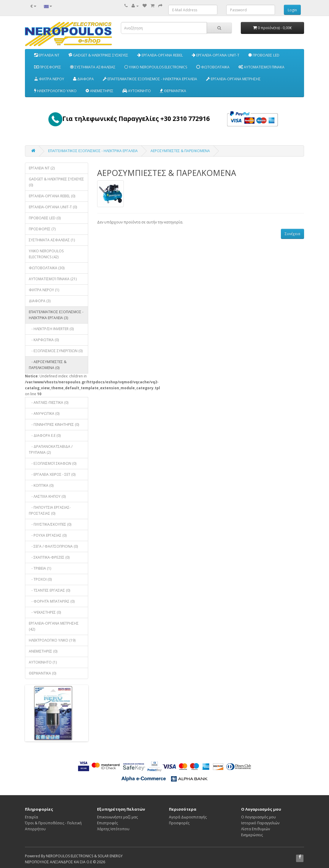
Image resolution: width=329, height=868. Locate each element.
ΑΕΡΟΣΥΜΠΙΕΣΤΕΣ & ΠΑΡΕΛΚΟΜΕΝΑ (180, 151)
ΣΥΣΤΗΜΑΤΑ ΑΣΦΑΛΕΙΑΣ (93, 67)
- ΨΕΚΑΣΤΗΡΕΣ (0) (45, 612)
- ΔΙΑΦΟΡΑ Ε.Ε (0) (45, 435)
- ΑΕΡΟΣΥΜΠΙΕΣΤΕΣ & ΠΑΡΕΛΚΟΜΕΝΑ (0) (48, 365)
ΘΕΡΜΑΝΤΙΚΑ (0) (42, 673)
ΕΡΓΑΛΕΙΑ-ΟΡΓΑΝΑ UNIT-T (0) (53, 207)
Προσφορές (179, 823)
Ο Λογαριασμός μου (258, 817)
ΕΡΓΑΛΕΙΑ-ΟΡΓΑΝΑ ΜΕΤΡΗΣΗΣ (233, 79)
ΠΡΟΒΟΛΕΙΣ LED (264, 55)
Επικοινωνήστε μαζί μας (117, 817)
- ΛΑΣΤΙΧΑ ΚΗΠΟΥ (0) (47, 496)
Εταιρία (31, 817)
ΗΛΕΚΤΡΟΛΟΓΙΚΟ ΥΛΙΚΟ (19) (52, 640)
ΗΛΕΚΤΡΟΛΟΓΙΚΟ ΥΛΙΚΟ (55, 91)
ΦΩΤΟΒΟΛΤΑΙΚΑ (213, 67)
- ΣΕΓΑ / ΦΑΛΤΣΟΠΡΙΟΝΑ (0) (53, 546)
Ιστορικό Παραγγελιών (260, 823)
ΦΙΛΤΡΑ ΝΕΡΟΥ (49, 79)
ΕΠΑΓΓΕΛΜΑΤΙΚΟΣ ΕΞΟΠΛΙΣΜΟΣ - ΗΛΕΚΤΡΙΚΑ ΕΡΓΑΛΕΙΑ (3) (56, 315)
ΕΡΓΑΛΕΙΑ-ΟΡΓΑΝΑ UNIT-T (216, 55)
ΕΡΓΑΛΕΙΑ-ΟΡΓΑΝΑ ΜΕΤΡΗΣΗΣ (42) (54, 626)
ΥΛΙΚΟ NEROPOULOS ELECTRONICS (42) (46, 254)
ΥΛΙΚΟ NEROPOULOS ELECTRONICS (156, 67)
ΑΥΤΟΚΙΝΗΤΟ (137, 91)
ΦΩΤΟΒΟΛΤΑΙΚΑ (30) (47, 268)
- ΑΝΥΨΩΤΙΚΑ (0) (44, 413)
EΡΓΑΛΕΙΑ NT (47, 55)
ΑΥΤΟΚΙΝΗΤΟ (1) (43, 662)
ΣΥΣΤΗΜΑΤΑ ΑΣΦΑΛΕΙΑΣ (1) (52, 240)
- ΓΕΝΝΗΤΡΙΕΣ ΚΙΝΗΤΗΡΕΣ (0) (54, 424)
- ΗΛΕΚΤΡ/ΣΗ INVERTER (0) (51, 329)
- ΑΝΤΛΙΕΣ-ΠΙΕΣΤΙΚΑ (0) (49, 403)
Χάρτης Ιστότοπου (113, 829)
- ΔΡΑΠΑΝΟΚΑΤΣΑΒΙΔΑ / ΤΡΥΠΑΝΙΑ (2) (51, 449)
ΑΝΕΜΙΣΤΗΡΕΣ (99, 91)
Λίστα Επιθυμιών (256, 829)
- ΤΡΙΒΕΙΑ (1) (40, 568)
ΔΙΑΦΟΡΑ (83, 79)
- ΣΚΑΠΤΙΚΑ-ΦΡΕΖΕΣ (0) (49, 557)
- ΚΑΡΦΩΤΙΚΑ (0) (44, 340)
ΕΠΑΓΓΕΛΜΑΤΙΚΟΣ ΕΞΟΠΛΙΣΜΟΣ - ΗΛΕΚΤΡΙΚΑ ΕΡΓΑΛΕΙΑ (150, 79)
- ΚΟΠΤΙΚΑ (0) (41, 485)
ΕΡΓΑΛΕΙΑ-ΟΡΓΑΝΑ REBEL (160, 55)
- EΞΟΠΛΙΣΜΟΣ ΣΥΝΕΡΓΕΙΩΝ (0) (56, 351)
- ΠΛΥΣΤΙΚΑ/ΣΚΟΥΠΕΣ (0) (50, 524)
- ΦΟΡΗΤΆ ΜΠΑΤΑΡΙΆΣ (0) (52, 601)
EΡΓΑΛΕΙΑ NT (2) (42, 168)
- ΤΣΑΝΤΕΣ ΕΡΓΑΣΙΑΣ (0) (49, 590)
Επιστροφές (107, 823)
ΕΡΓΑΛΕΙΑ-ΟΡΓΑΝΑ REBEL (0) (52, 196)
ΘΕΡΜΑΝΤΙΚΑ (173, 91)
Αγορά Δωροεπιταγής (188, 817)
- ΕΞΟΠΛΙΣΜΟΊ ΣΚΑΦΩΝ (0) (53, 463)
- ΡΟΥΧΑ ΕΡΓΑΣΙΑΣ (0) (48, 535)
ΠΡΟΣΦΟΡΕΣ (48, 67)
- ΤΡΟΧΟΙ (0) (40, 579)
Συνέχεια (292, 234)
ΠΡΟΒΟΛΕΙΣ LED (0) (45, 218)
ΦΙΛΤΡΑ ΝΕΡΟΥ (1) (44, 290)
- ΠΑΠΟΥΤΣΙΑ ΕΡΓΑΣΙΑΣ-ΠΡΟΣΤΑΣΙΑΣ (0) (50, 510)
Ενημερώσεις (252, 835)
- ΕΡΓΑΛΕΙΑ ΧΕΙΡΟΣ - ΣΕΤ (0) (52, 474)
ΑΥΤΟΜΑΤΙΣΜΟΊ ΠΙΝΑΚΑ (261, 67)
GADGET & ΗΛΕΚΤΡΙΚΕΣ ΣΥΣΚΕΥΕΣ (98, 55)
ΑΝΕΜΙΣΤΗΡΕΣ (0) (43, 651)
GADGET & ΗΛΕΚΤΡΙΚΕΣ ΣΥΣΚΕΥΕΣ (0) (56, 182)
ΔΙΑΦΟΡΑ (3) (40, 301)
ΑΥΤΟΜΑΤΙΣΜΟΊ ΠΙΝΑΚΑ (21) (53, 279)
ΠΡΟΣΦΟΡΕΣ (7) (42, 229)
